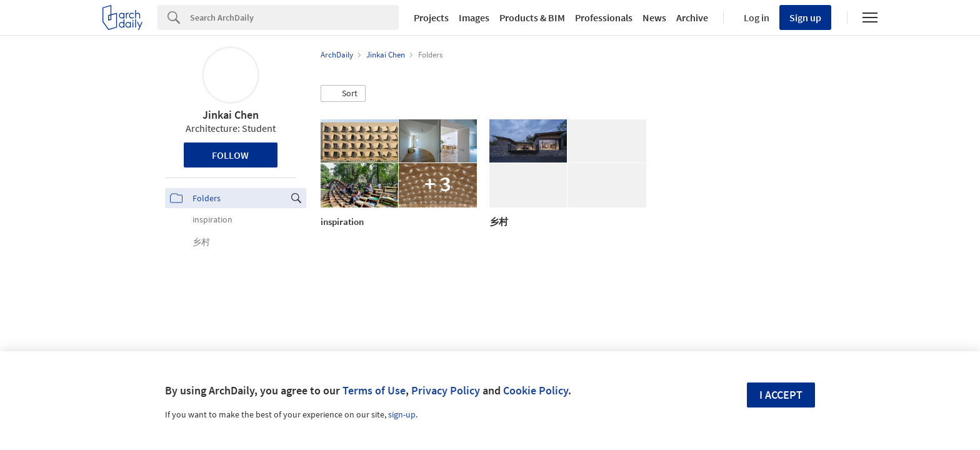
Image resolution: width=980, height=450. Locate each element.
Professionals (604, 17)
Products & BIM (532, 17)
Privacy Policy (446, 390)
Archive (692, 17)
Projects (431, 17)
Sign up (805, 17)
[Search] (294, 17)
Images (474, 17)
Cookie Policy (536, 390)
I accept (781, 395)
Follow (230, 155)
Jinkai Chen (231, 115)
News (654, 17)
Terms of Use (374, 390)
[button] (343, 94)
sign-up (402, 414)
